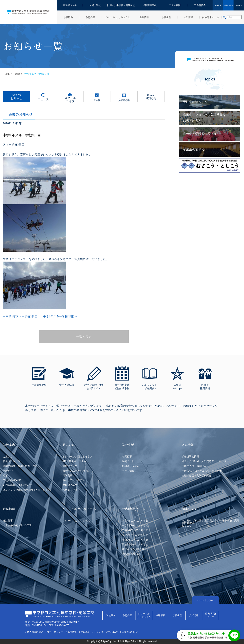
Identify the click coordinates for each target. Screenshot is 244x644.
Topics (17, 74)
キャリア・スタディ (74, 480)
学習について (70, 466)
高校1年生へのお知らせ (135, 535)
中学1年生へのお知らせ (135, 521)
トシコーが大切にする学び (77, 457)
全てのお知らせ (16, 96)
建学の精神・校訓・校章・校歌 (20, 466)
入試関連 (124, 100)
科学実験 (67, 476)
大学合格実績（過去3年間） (18, 525)
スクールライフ (70, 99)
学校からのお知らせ (133, 549)
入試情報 (194, 615)
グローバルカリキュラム (76, 521)
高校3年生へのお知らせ (135, 544)
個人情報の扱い (35, 632)
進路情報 (161, 615)
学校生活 (177, 615)
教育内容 (127, 615)
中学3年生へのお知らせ (135, 530)
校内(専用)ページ (210, 615)
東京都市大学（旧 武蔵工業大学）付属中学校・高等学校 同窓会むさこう (211, 523)
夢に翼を (85, 632)
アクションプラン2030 (106, 632)
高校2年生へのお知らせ (135, 540)
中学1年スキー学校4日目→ (61, 316)
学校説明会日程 (190, 457)
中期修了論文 (70, 485)
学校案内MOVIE (12, 480)
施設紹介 (8, 471)
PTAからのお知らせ (133, 554)
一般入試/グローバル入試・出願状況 (202, 471)
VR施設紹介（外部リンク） (18, 485)
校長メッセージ (12, 461)
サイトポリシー (55, 632)
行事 (97, 100)
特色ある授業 (70, 490)
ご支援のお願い (130, 632)
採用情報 (72, 632)
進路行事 (8, 521)
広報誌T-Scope (130, 466)
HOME (6, 74)
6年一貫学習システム (74, 461)
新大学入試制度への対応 (76, 471)
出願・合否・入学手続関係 (197, 476)
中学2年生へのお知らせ (135, 525)
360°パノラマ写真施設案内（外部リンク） (26, 490)
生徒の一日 (128, 461)
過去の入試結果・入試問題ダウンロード (204, 461)
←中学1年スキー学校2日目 (20, 316)
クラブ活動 (128, 471)
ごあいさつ (9, 457)
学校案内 (111, 615)
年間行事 (127, 457)
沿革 (5, 476)
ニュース (43, 99)
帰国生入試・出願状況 (194, 466)
